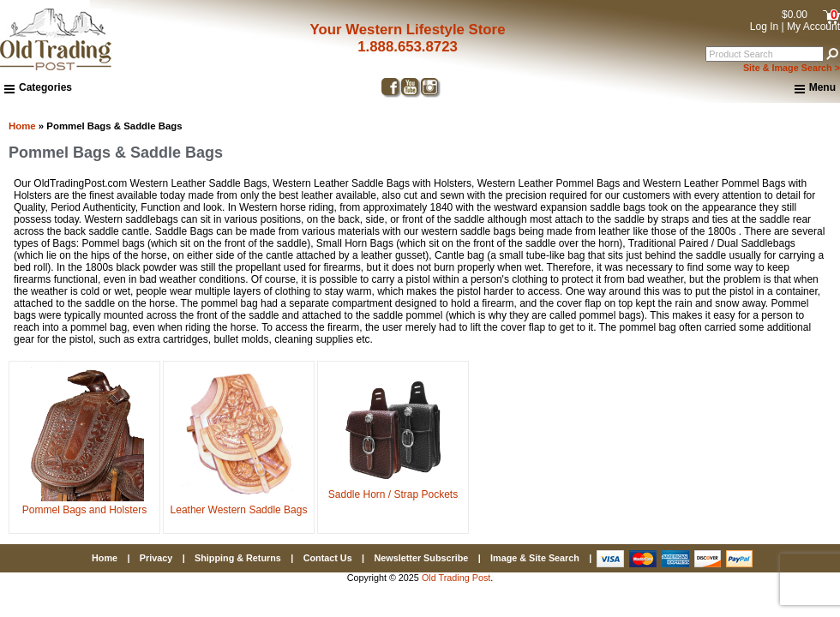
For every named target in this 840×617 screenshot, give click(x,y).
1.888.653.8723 (408, 47)
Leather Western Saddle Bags (239, 504)
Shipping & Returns (238, 558)
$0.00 (795, 15)
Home (22, 126)
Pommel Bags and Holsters (84, 504)
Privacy (156, 558)
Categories (38, 87)
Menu (815, 88)
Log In (764, 27)
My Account (813, 27)
